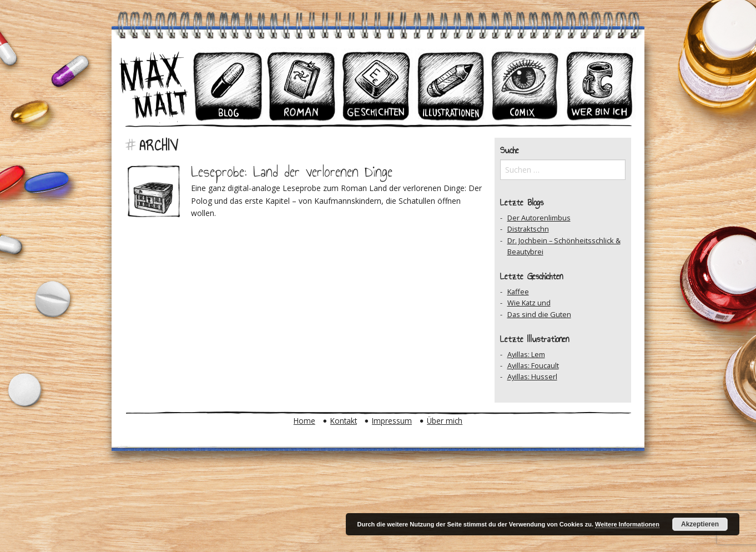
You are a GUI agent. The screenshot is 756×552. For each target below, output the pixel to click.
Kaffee (518, 292)
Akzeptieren (700, 524)
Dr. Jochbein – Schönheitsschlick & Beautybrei (564, 246)
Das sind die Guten (539, 314)
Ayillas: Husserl (532, 377)
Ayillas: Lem (526, 354)
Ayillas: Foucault (533, 365)
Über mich (445, 421)
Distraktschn (528, 229)
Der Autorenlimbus (539, 218)
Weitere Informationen (627, 524)
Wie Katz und (529, 303)
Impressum (392, 421)
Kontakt (344, 421)
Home (304, 421)
